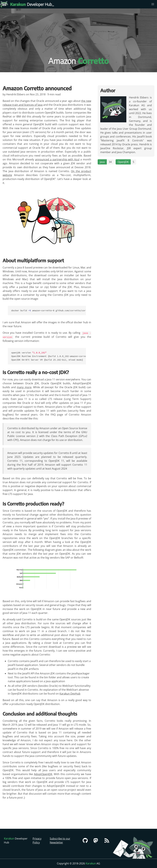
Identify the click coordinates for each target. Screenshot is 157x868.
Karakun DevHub (70, 693)
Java (102, 162)
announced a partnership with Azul (57, 159)
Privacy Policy (37, 841)
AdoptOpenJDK (43, 774)
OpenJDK (123, 162)
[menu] (153, 4)
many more (24, 387)
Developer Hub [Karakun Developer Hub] (33, 4)
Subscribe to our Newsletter (60, 841)
